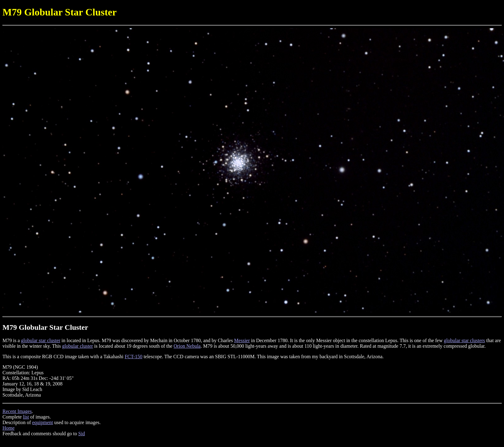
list (26, 417)
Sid (81, 434)
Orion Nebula (187, 346)
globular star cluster (41, 340)
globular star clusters (464, 340)
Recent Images (17, 411)
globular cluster (78, 346)
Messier (242, 340)
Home (8, 428)
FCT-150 (133, 357)
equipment (43, 422)
